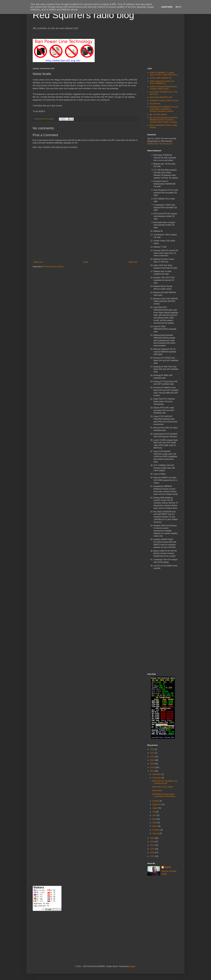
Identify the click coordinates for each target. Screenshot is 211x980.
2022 (153, 753)
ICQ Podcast (155, 104)
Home (86, 262)
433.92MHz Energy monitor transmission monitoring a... (165, 795)
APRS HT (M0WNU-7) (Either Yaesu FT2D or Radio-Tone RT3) (163, 74)
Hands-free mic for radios (162, 787)
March (155, 826)
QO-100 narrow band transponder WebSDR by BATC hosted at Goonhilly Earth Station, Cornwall (164, 120)
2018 (153, 767)
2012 (153, 853)
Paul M (168, 867)
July (154, 812)
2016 (153, 838)
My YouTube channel (158, 114)
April (155, 823)
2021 (153, 757)
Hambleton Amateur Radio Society (164, 101)
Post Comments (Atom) (54, 267)
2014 (153, 845)
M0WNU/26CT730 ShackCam (160, 144)
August (156, 808)
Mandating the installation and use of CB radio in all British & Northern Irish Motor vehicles (164, 109)
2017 (153, 771)
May (154, 819)
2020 (153, 760)
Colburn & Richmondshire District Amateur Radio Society (163, 88)
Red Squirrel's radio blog (83, 15)
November (157, 778)
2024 (153, 749)
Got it (178, 7)
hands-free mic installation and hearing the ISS (165, 782)
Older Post (133, 262)
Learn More (167, 7)
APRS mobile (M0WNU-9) (160, 78)
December (157, 774)
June (155, 815)
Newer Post (38, 262)
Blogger (132, 966)
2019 (153, 764)
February (156, 830)
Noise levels (157, 791)
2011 (153, 856)
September (157, 804)
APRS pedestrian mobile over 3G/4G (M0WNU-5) (162, 82)
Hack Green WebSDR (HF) (161, 97)
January (156, 833)
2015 (153, 842)
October (156, 801)
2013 (153, 849)
